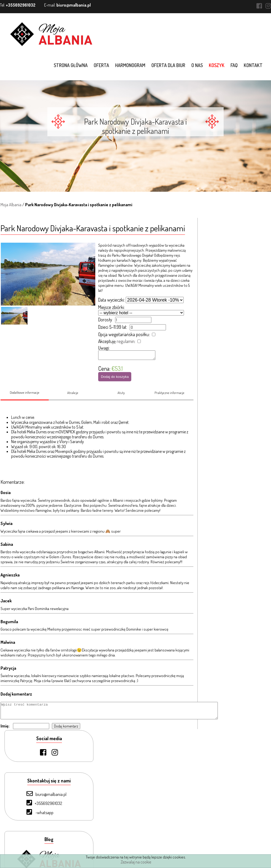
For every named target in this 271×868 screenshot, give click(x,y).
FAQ (235, 65)
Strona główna (71, 65)
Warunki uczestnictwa (42, 847)
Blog (27, 838)
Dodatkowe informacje (24, 396)
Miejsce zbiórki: (111, 307)
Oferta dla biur (169, 65)
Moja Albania (10, 205)
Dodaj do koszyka (115, 378)
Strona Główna (36, 777)
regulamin (126, 341)
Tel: (18, 5)
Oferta (102, 65)
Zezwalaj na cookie (136, 862)
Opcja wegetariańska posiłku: (124, 334)
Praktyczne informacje (170, 397)
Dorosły (105, 320)
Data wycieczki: (111, 300)
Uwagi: (104, 348)
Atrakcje (73, 397)
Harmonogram (131, 65)
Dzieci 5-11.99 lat (112, 327)
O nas (198, 65)
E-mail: (67, 5)
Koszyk (217, 65)
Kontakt (254, 65)
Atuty (121, 397)
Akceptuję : (117, 341)
